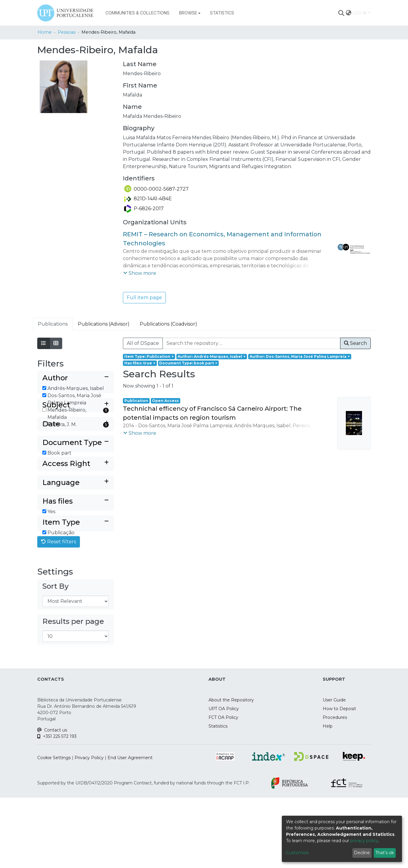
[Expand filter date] (76, 464)
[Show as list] (44, 343)
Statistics (218, 796)
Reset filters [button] (59, 612)
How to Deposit (339, 779)
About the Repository (231, 770)
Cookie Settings (54, 828)
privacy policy (364, 841)
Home (45, 32)
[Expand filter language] (76, 533)
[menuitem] (190, 13)
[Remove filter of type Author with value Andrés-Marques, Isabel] (212, 357)
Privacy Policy (89, 828)
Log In (359, 13)
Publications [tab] (53, 324)
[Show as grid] (56, 343)
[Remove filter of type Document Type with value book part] (189, 363)
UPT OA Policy (224, 779)
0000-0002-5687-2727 (156, 189)
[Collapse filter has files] (76, 552)
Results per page (73, 692)
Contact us (52, 800)
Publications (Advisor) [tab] (104, 324)
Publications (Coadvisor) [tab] (168, 324)
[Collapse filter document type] (76, 483)
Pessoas (67, 32)
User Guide (334, 770)
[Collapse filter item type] (76, 583)
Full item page (144, 298)
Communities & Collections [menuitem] (137, 13)
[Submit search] (341, 13)
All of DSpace (143, 343)
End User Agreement (130, 828)
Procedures (335, 788)
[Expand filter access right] (76, 514)
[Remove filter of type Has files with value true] (140, 363)
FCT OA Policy (223, 788)
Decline (362, 853)
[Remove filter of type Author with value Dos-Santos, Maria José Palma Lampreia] (300, 357)
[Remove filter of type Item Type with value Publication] (149, 357)
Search (355, 343)
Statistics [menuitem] (222, 13)
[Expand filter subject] (76, 445)
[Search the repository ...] (251, 343)
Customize (297, 853)
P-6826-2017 (144, 209)
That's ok (385, 853)
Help (328, 796)
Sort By (55, 656)
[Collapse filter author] (76, 378)
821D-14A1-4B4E (148, 199)
